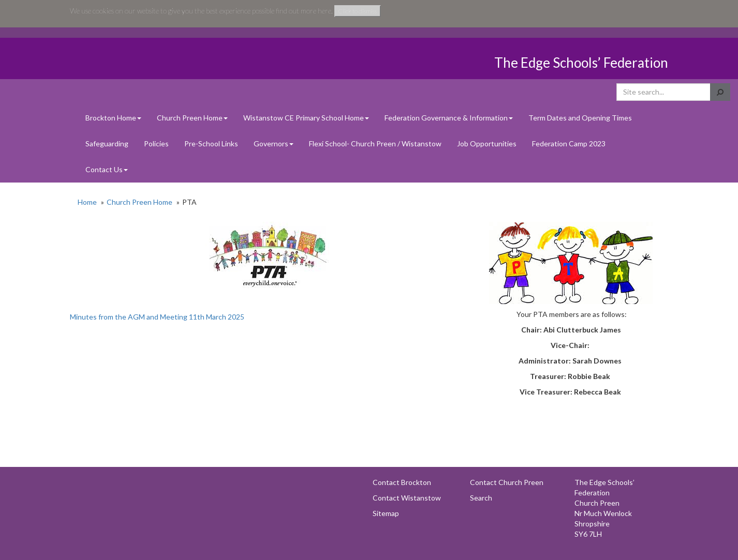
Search (481, 498)
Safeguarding (107, 143)
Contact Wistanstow (407, 498)
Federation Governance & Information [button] (449, 118)
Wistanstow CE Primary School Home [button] (306, 118)
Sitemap (386, 513)
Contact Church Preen (507, 482)
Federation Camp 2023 (569, 143)
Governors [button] (274, 143)
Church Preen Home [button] (192, 118)
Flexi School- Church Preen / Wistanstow (375, 143)
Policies (156, 143)
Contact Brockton (402, 482)
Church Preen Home (139, 202)
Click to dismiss (358, 11)
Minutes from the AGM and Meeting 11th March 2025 (157, 317)
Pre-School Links (211, 143)
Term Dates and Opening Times (580, 118)
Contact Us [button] (107, 169)
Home (87, 202)
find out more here (304, 11)
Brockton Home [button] (113, 118)
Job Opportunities (487, 143)
